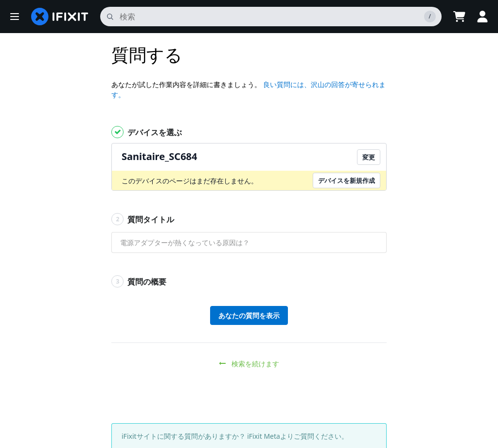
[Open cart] (459, 17)
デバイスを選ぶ (147, 132)
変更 (369, 157)
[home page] (60, 17)
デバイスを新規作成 (347, 180)
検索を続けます (249, 364)
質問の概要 (139, 281)
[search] (271, 17)
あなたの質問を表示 (249, 315)
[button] (15, 17)
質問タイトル (143, 219)
